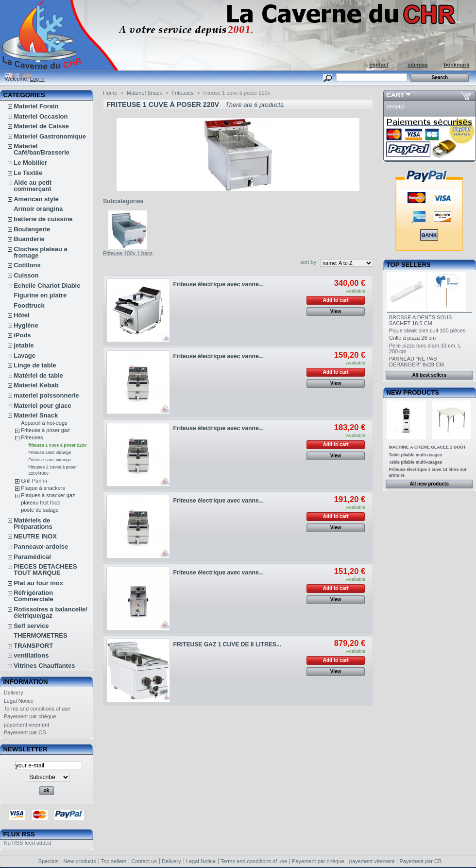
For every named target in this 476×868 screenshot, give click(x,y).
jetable (24, 345)
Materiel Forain (36, 106)
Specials (49, 861)
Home (110, 93)
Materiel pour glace (42, 406)
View (336, 311)
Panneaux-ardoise (41, 547)
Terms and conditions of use (37, 709)
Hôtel (22, 315)
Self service (31, 626)
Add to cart (336, 300)
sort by (308, 262)
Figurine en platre (40, 295)
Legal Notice (19, 701)
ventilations (31, 655)
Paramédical (32, 557)
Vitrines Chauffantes (44, 666)
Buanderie (29, 239)
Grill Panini (34, 481)
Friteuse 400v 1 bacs (128, 253)
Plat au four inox (38, 583)
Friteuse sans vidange (50, 452)
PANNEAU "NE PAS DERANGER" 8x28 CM (416, 362)
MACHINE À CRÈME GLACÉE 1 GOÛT (427, 447)
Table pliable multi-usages (416, 455)
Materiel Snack (36, 415)
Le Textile (28, 173)
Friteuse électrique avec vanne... (219, 284)
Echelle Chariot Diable (47, 286)
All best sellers (429, 375)
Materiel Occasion (41, 116)
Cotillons (27, 265)
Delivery (14, 693)
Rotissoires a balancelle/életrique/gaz (51, 612)
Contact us (144, 861)
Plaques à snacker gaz (48, 495)
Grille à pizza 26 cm (413, 338)
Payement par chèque (30, 716)
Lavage (25, 356)
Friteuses (32, 437)
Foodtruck (29, 305)
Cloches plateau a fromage (41, 252)
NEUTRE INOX (35, 536)
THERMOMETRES (41, 635)
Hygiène (26, 325)
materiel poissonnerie (46, 395)
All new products (429, 484)
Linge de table (35, 365)
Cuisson (26, 275)
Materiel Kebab (36, 385)
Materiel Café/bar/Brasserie (42, 149)
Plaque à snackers (43, 488)
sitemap (418, 65)
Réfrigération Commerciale (34, 596)
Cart (396, 95)
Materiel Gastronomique (50, 136)
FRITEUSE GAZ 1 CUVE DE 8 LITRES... (227, 644)
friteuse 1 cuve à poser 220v (57, 445)
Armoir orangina (38, 209)
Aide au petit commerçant (33, 186)
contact (379, 65)
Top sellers (409, 265)
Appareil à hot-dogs (44, 423)
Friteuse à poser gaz (45, 430)
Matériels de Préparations (33, 523)
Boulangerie (32, 229)
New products (413, 392)
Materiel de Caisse (41, 126)
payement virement (27, 725)
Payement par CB (25, 732)
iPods (22, 335)
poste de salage (40, 510)
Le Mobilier (30, 163)
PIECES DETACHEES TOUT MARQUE (45, 570)
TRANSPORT (33, 646)
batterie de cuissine (43, 219)
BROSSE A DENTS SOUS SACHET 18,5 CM (421, 320)
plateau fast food (41, 503)
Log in (37, 79)
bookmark (457, 65)
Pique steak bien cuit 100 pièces (427, 330)
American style (36, 199)
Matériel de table (38, 375)
